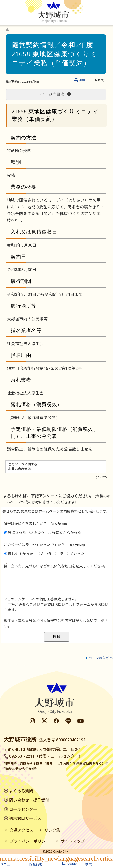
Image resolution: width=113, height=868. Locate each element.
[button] (7, 860)
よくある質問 (21, 791)
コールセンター (23, 810)
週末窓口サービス (25, 819)
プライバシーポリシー (30, 841)
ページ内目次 (56, 94)
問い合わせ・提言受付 (29, 800)
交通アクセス (22, 830)
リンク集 (52, 830)
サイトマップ (73, 841)
